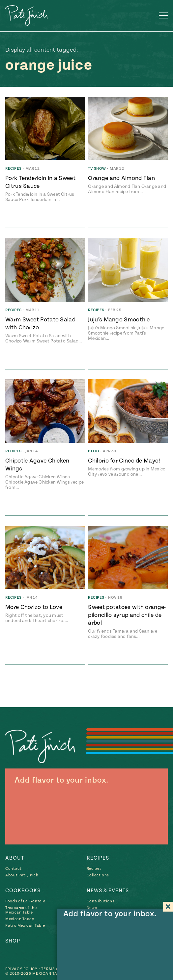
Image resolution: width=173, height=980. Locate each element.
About (15, 858)
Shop (13, 941)
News (92, 908)
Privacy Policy (22, 969)
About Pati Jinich (22, 875)
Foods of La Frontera (25, 901)
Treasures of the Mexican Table (21, 910)
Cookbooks (23, 891)
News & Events (108, 891)
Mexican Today (20, 919)
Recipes (98, 858)
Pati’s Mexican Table (25, 926)
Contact (14, 869)
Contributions (101, 901)
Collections (98, 875)
